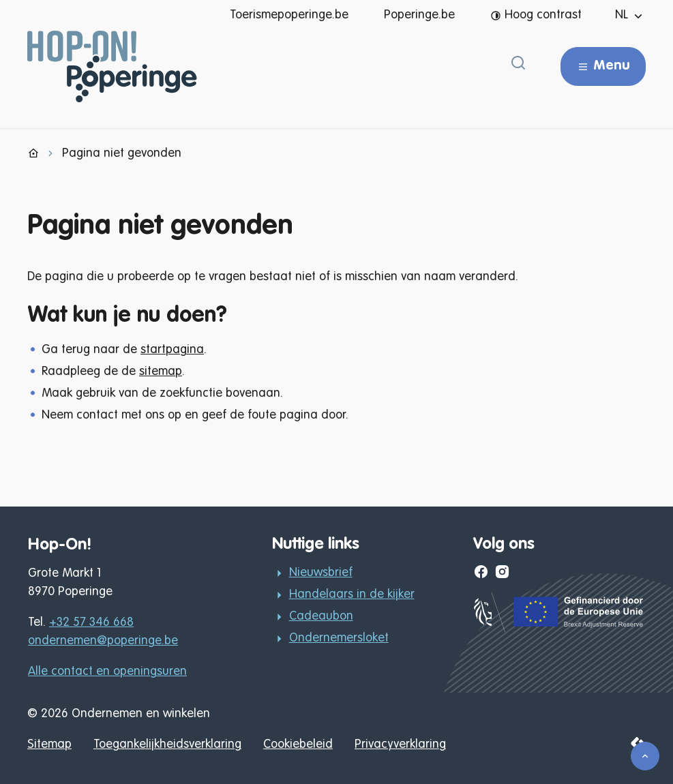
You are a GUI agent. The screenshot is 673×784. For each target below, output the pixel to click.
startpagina (172, 350)
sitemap (161, 372)
